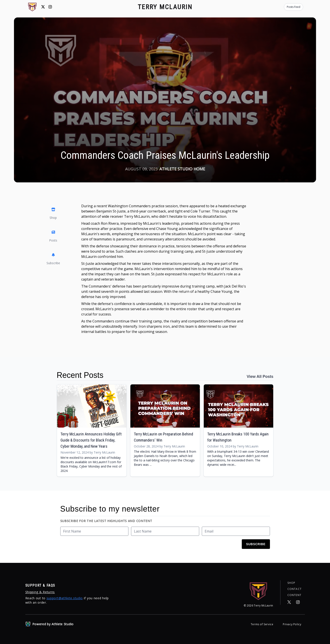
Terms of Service (262, 624)
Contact (295, 589)
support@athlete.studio (65, 598)
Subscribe (256, 544)
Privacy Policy (292, 624)
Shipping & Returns (40, 592)
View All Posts (260, 377)
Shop (291, 583)
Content (294, 595)
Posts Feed (294, 7)
